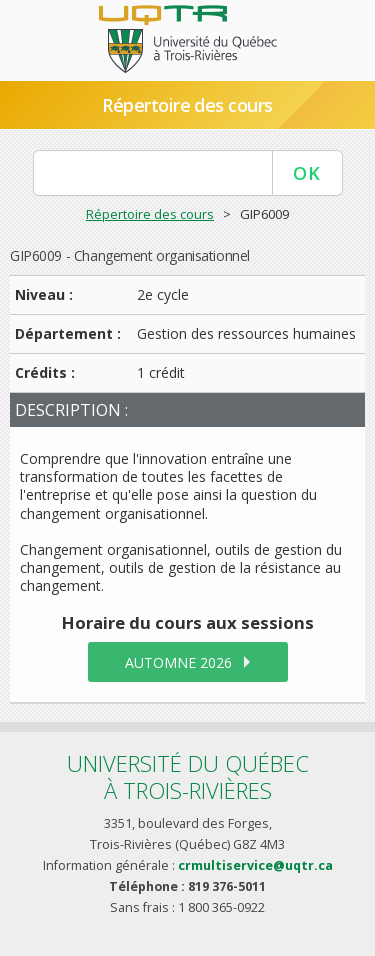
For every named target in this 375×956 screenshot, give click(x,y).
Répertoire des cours (187, 105)
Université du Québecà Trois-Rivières (188, 776)
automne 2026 (178, 662)
